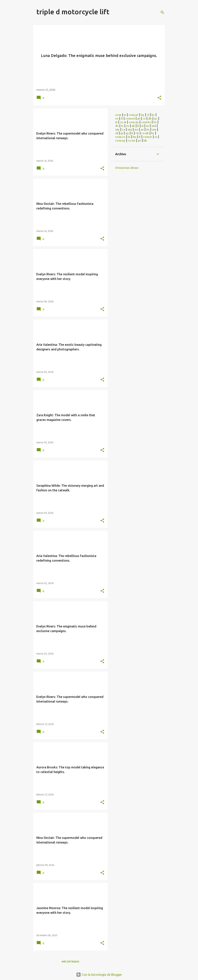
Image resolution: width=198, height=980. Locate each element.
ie (125, 115)
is (116, 122)
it (140, 137)
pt (139, 119)
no (136, 130)
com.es (130, 119)
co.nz (131, 141)
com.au (134, 122)
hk (145, 141)
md (154, 126)
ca (124, 130)
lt (132, 133)
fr (122, 126)
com (118, 115)
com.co (120, 137)
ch (137, 133)
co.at (123, 122)
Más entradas (70, 962)
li (138, 126)
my (117, 130)
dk (150, 119)
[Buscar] (162, 12)
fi (122, 119)
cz (144, 119)
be (155, 122)
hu (135, 137)
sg (127, 133)
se (147, 126)
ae (142, 130)
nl (117, 133)
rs (156, 137)
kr (153, 115)
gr (156, 119)
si (142, 126)
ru (128, 126)
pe (139, 141)
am (154, 130)
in (129, 137)
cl (148, 115)
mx (130, 130)
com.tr (148, 137)
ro (117, 119)
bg (142, 115)
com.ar (133, 115)
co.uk (145, 133)
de (117, 126)
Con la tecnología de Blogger (99, 975)
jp (122, 133)
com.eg (120, 141)
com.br (146, 122)
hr (153, 133)
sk (133, 126)
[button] (159, 98)
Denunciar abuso (127, 168)
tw (148, 130)
